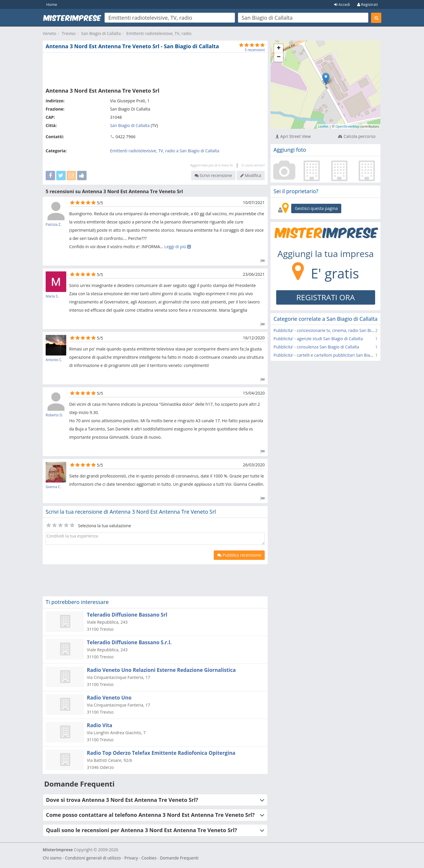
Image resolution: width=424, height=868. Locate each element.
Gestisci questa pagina (316, 208)
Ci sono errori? (253, 165)
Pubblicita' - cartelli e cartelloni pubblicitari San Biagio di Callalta (334, 355)
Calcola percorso (357, 136)
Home (52, 4)
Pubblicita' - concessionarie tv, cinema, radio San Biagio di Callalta (336, 330)
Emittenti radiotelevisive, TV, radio (159, 33)
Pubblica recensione (239, 555)
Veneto (49, 33)
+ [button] (279, 49)
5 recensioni (255, 50)
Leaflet (323, 126)
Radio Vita (100, 725)
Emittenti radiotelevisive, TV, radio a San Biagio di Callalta (165, 151)
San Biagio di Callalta (101, 33)
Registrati (367, 4)
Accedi (342, 4)
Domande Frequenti (179, 858)
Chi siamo (52, 858)
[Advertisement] (155, 69)
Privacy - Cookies (140, 858)
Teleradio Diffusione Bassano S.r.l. (129, 642)
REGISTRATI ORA (326, 297)
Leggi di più (178, 247)
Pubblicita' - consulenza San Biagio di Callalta (316, 347)
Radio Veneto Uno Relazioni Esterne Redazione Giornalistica (161, 670)
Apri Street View (293, 136)
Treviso (69, 33)
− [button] (279, 57)
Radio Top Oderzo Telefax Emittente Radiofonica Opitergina (161, 753)
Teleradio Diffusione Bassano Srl (127, 615)
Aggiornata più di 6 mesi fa (211, 165)
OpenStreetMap (347, 126)
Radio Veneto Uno (109, 698)
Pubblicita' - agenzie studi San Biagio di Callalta (318, 339)
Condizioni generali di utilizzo (93, 858)
